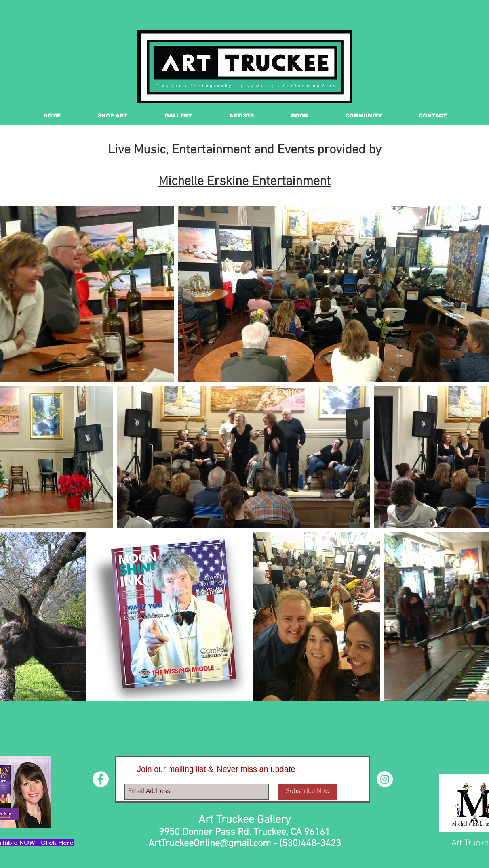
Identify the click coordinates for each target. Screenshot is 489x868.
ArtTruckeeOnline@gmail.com (210, 844)
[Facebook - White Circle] (101, 779)
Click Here (57, 843)
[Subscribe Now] (308, 792)
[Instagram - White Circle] (385, 779)
